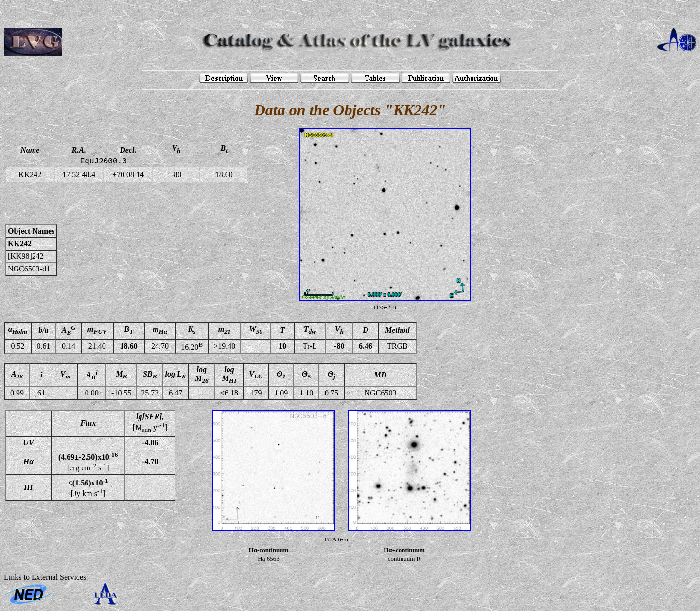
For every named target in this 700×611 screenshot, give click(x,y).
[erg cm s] (88, 462)
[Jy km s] (88, 487)
